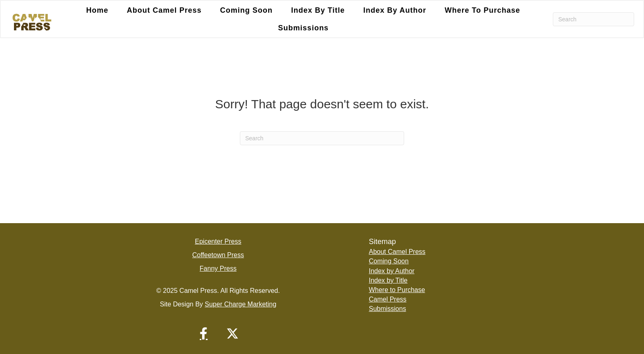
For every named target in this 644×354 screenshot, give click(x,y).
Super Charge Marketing (241, 304)
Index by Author (394, 10)
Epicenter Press (218, 241)
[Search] (593, 19)
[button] (204, 333)
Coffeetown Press (218, 255)
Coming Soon (246, 10)
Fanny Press (218, 268)
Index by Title (318, 10)
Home (97, 10)
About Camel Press (164, 10)
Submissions (303, 28)
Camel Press (388, 299)
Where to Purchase (483, 10)
